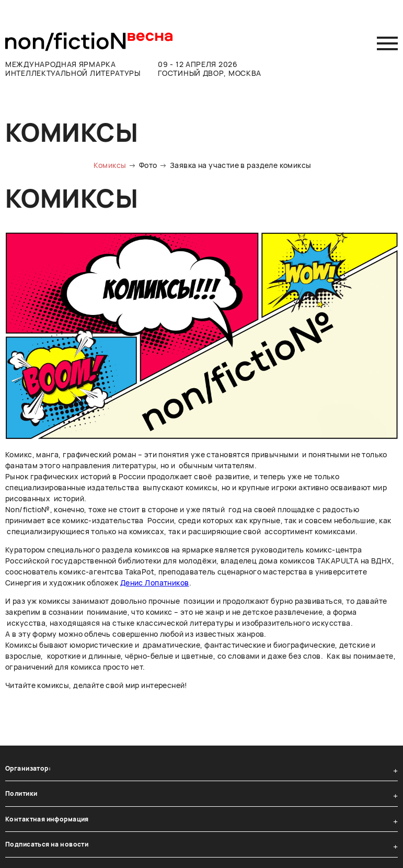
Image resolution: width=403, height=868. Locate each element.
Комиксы (110, 165)
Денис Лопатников (155, 583)
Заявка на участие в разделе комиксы (241, 165)
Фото (148, 165)
